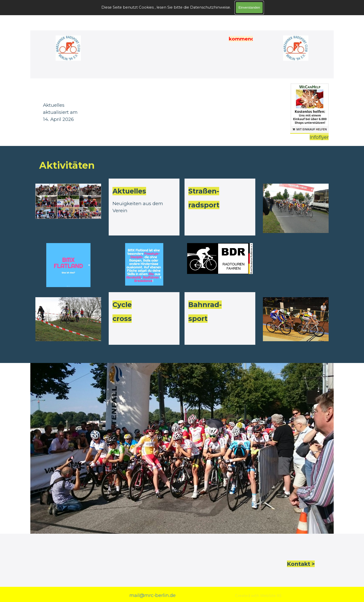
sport (198, 319)
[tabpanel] (106, 112)
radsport (204, 205)
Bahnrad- (205, 305)
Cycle (122, 305)
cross (122, 319)
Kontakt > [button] (301, 564)
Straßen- (204, 191)
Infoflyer (319, 137)
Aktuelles (129, 191)
